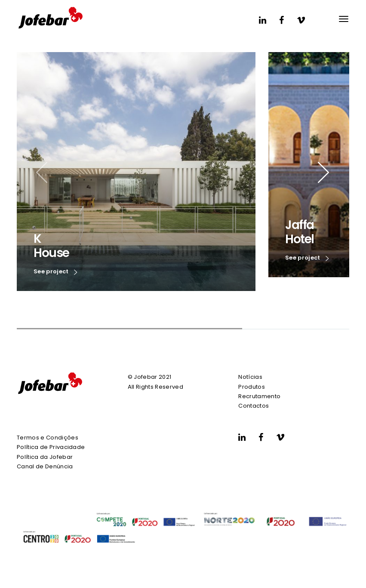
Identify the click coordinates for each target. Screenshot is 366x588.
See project (55, 272)
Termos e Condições (48, 438)
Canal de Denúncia (45, 466)
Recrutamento (259, 396)
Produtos (252, 387)
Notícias (250, 377)
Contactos (254, 406)
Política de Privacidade (51, 447)
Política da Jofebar (45, 457)
